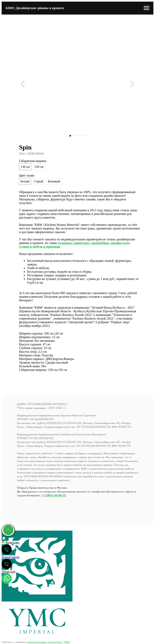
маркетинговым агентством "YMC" (49, 642)
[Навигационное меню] (147, 8)
